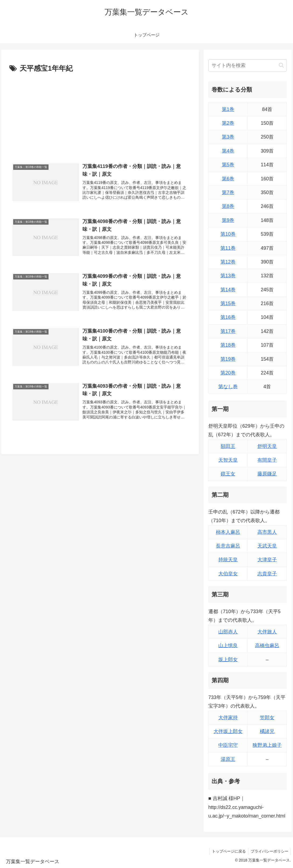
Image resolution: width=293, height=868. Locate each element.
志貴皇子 (267, 574)
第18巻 (228, 345)
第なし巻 (228, 387)
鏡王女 (228, 474)
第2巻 (228, 123)
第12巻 (228, 262)
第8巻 (228, 206)
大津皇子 (267, 560)
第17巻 (228, 331)
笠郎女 (267, 718)
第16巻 (228, 317)
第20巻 (228, 373)
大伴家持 (228, 718)
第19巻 (228, 359)
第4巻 (228, 151)
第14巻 (228, 290)
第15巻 (228, 303)
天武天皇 (267, 546)
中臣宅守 (228, 745)
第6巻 (228, 179)
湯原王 (228, 759)
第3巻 (228, 137)
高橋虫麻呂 (267, 646)
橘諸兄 (267, 731)
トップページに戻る (227, 851)
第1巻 (228, 109)
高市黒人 (267, 532)
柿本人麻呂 (228, 532)
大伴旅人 (267, 632)
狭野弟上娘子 (267, 745)
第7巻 (228, 192)
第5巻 (228, 165)
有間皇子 (267, 460)
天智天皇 (228, 460)
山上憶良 (228, 646)
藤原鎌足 (267, 474)
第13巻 (228, 276)
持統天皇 (228, 560)
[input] (248, 65)
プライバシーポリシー (269, 851)
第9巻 (228, 220)
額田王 (228, 446)
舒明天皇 (267, 446)
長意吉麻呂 (228, 546)
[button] (281, 65)
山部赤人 (228, 632)
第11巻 (228, 248)
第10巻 (228, 234)
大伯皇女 (228, 574)
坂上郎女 (228, 660)
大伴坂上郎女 (228, 731)
